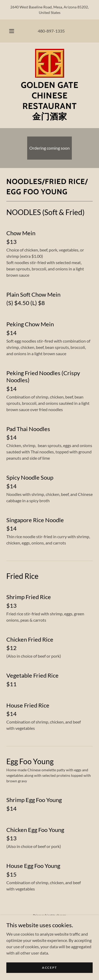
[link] (50, 63)
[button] (12, 31)
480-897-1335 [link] (51, 31)
